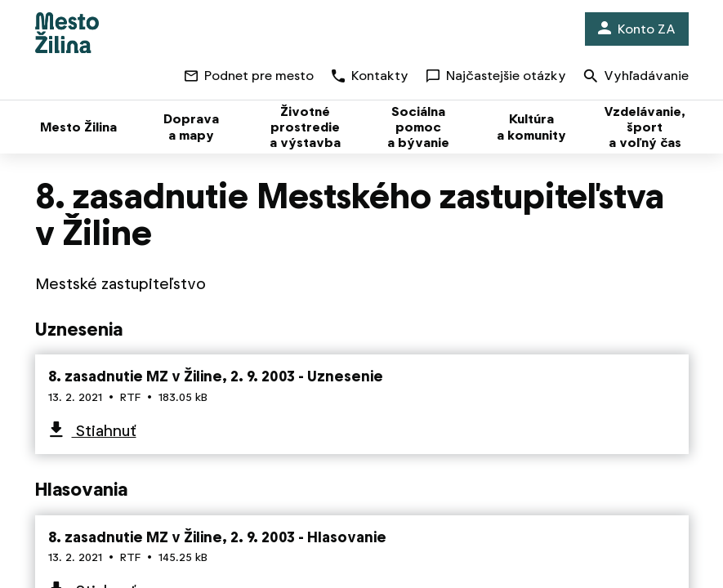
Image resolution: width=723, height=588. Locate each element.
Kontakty (370, 76)
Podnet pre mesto (249, 76)
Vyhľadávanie (636, 77)
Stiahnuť (104, 431)
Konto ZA (637, 29)
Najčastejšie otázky (496, 76)
